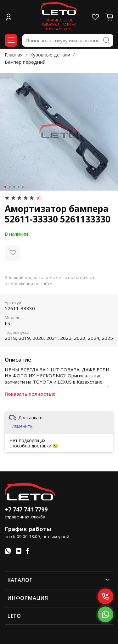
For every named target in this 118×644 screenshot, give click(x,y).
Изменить (22, 426)
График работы (28, 529)
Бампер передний (25, 62)
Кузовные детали (50, 55)
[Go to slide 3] (14, 187)
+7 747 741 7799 (26, 509)
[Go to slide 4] (18, 187)
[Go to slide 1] (5, 187)
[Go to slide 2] (9, 187)
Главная (14, 55)
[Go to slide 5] (23, 187)
